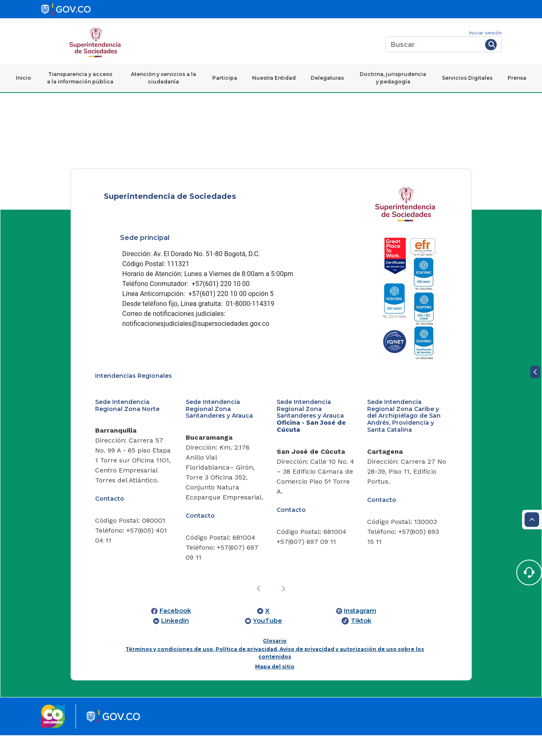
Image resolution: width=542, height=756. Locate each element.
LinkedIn (175, 621)
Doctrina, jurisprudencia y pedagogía (393, 78)
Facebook (175, 611)
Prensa (517, 78)
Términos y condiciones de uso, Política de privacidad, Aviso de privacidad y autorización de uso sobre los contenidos (275, 653)
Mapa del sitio (275, 667)
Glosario (275, 641)
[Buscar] (434, 44)
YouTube (267, 621)
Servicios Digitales (467, 78)
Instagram (360, 611)
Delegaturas (327, 78)
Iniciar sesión (485, 33)
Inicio (23, 78)
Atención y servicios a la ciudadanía (163, 78)
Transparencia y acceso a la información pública (80, 78)
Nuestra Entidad (274, 78)
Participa (225, 78)
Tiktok (361, 621)
